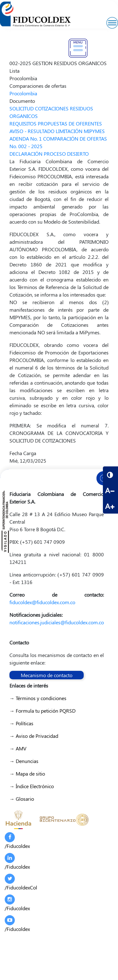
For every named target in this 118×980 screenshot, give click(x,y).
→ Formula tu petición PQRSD (42, 711)
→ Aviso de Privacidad (34, 736)
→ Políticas (21, 723)
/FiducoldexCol (21, 882)
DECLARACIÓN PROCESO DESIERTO (49, 154)
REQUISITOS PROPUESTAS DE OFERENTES (56, 123)
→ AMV (18, 748)
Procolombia (23, 93)
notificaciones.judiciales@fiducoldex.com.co (57, 622)
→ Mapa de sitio (27, 774)
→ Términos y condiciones (38, 698)
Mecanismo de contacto (47, 675)
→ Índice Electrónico (32, 786)
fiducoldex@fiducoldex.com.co (42, 602)
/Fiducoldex (17, 841)
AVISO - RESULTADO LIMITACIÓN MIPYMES (57, 131)
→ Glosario (22, 799)
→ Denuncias (24, 761)
